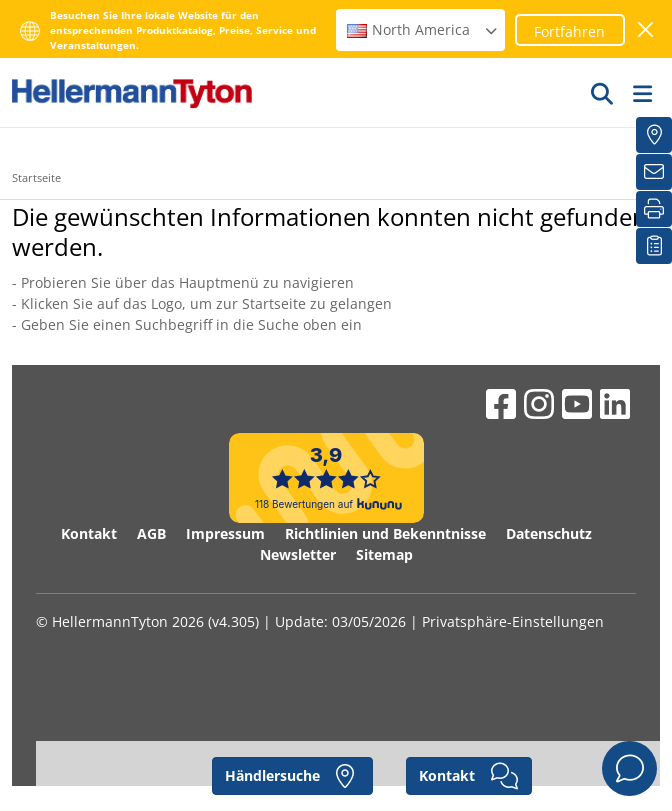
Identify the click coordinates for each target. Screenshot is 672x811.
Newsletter (298, 554)
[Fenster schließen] (646, 29)
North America (423, 29)
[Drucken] (654, 209)
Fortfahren (569, 31)
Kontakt (89, 533)
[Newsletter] (654, 172)
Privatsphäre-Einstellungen (513, 621)
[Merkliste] (654, 246)
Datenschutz (549, 533)
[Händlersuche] (654, 135)
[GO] (603, 93)
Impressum (225, 533)
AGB (151, 533)
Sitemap (384, 554)
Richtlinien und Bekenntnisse (385, 533)
